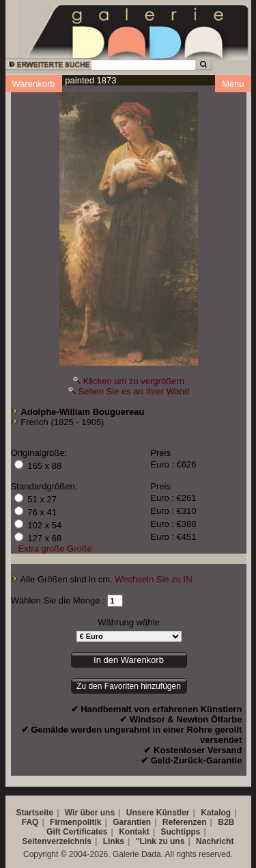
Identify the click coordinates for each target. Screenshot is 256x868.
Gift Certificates (77, 832)
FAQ (30, 822)
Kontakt (134, 832)
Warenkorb (34, 84)
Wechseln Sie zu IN (153, 579)
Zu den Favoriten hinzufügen (129, 686)
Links (114, 841)
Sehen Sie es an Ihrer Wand (133, 391)
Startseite (34, 813)
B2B (226, 822)
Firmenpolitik (75, 822)
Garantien (132, 822)
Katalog (216, 813)
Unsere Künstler (158, 813)
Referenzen (185, 822)
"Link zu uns (160, 841)
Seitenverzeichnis (57, 841)
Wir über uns (90, 813)
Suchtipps (181, 832)
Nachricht (215, 841)
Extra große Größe (55, 548)
